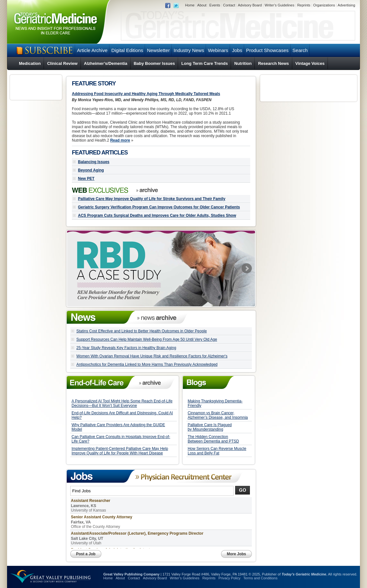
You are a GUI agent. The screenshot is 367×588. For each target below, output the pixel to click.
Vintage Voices (310, 63)
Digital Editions (127, 50)
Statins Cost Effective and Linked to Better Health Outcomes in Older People (142, 331)
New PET (86, 179)
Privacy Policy (229, 578)
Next (247, 268)
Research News (273, 63)
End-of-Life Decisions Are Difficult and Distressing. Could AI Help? (122, 415)
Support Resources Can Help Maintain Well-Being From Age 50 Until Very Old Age (147, 339)
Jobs (237, 50)
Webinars (218, 50)
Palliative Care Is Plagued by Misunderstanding (210, 427)
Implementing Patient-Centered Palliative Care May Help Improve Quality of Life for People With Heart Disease (120, 451)
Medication (30, 63)
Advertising (346, 5)
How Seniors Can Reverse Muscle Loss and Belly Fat (217, 451)
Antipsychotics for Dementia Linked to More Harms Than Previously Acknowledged (147, 364)
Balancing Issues (94, 162)
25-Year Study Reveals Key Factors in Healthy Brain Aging (126, 348)
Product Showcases (267, 50)
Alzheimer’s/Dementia (106, 63)
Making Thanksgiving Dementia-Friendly (215, 403)
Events (215, 5)
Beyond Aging (91, 170)
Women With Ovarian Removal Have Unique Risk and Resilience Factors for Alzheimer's (152, 356)
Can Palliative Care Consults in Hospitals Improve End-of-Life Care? (121, 439)
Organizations (324, 5)
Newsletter (158, 50)
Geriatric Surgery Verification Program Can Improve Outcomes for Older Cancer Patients (159, 207)
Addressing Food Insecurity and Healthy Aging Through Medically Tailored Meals (146, 94)
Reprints (304, 5)
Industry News (189, 50)
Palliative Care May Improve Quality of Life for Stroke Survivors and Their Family (152, 199)
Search (300, 50)
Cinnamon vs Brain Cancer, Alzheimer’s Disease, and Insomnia (218, 415)
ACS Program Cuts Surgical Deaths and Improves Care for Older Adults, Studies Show (157, 215)
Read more (120, 140)
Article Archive (92, 50)
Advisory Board (250, 5)
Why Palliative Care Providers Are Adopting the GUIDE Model (118, 427)
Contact (229, 5)
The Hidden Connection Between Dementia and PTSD (213, 439)
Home (190, 5)
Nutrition (243, 63)
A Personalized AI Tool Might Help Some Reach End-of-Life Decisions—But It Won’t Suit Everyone (122, 403)
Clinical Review (62, 63)
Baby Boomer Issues (154, 63)
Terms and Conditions (260, 578)
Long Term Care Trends (205, 63)
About (202, 5)
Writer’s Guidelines (279, 5)
